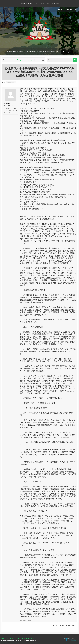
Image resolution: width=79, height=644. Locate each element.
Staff (47, 4)
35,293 (15, 109)
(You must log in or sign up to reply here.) (64, 625)
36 (16, 113)
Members (55, 4)
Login (62, 10)
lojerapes (8, 104)
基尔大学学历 (11, 82)
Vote (37, 4)
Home (22, 4)
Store (42, 4)
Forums (30, 4)
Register (72, 10)
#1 (75, 620)
